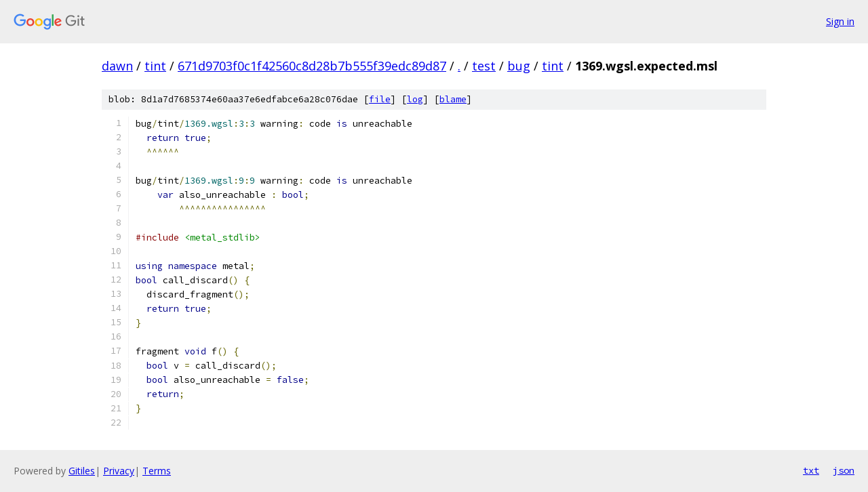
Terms (157, 471)
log (415, 99)
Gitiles (82, 471)
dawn (117, 66)
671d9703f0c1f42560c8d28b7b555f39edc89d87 (312, 66)
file (380, 99)
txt (811, 470)
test (484, 66)
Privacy (119, 471)
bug (519, 66)
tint (155, 66)
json (844, 470)
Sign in (840, 21)
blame (453, 99)
